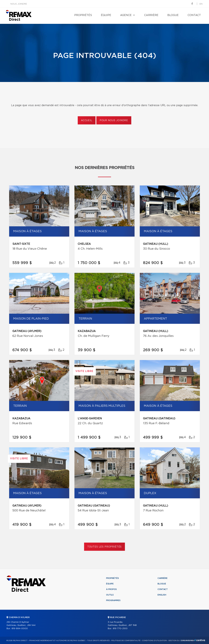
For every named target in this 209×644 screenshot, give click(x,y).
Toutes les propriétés (105, 547)
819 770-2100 (120, 629)
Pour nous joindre (114, 121)
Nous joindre (19, 4)
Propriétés (83, 15)
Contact (194, 15)
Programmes (113, 600)
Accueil (87, 121)
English (162, 595)
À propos (111, 589)
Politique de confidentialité (126, 641)
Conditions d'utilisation (154, 641)
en (201, 4)
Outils (110, 595)
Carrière (151, 15)
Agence (126, 15)
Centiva (200, 640)
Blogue (173, 15)
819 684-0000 (20, 629)
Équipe (106, 15)
